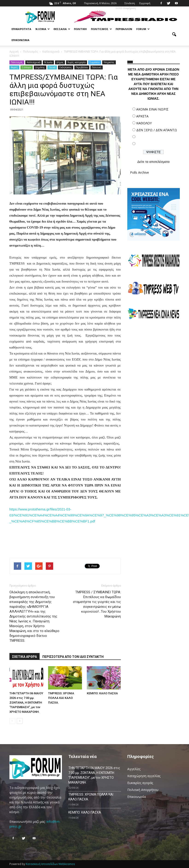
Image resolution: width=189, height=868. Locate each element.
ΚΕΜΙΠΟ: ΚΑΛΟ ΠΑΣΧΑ (102, 693)
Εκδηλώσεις (66, 67)
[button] (174, 35)
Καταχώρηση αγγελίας (144, 776)
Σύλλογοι (27, 67)
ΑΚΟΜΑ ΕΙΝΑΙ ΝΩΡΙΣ (152, 109)
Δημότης (40, 67)
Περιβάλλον (124, 29)
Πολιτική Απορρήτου (143, 790)
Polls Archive (140, 172)
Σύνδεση (130, 3)
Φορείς (14, 67)
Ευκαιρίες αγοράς (140, 783)
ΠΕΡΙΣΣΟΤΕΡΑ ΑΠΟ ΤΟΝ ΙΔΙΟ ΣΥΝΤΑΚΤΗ (73, 657)
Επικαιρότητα (21, 29)
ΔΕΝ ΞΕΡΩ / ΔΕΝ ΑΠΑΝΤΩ (157, 130)
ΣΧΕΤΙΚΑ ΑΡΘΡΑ (25, 657)
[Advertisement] (154, 357)
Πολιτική (80, 29)
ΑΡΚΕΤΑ (142, 116)
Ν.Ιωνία (43, 29)
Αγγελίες (134, 769)
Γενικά (52, 67)
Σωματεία (95, 62)
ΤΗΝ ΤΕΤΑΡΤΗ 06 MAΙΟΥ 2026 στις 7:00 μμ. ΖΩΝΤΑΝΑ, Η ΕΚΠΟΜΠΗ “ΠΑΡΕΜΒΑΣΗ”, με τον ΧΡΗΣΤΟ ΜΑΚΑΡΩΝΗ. (26, 702)
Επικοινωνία (20, 40)
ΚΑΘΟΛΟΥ (144, 123)
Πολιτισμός (101, 29)
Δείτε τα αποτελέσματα (153, 162)
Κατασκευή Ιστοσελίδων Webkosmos (50, 864)
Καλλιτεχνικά (33, 62)
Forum (143, 29)
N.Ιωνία (48, 62)
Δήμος (60, 62)
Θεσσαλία (62, 29)
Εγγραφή (145, 3)
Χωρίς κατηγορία (77, 62)
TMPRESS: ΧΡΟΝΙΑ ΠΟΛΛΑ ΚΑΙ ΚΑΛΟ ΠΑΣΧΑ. (61, 698)
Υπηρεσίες (109, 62)
